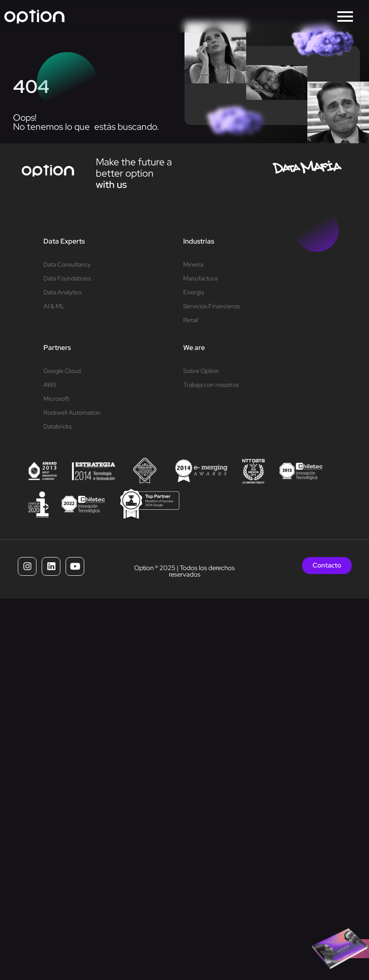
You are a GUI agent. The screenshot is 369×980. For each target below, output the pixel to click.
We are (194, 348)
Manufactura (200, 278)
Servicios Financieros (211, 306)
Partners (57, 348)
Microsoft (56, 399)
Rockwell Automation (72, 412)
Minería (193, 264)
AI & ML (54, 306)
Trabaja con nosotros (211, 385)
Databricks (58, 426)
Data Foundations (67, 278)
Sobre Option (201, 371)
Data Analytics (63, 292)
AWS (50, 385)
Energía (194, 292)
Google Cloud (62, 371)
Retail (191, 320)
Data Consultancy (67, 264)
